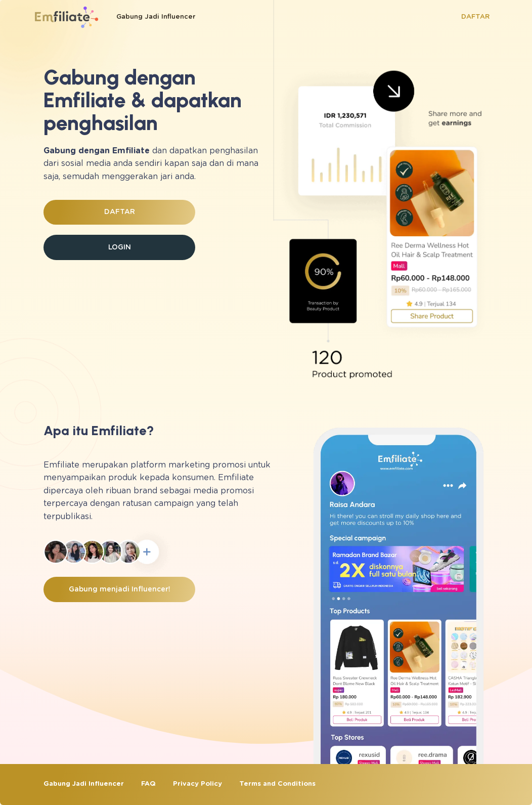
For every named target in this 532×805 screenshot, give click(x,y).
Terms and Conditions (277, 784)
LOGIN (120, 247)
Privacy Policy (197, 784)
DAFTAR (475, 17)
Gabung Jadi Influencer (156, 17)
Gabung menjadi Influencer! (120, 589)
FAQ (148, 784)
